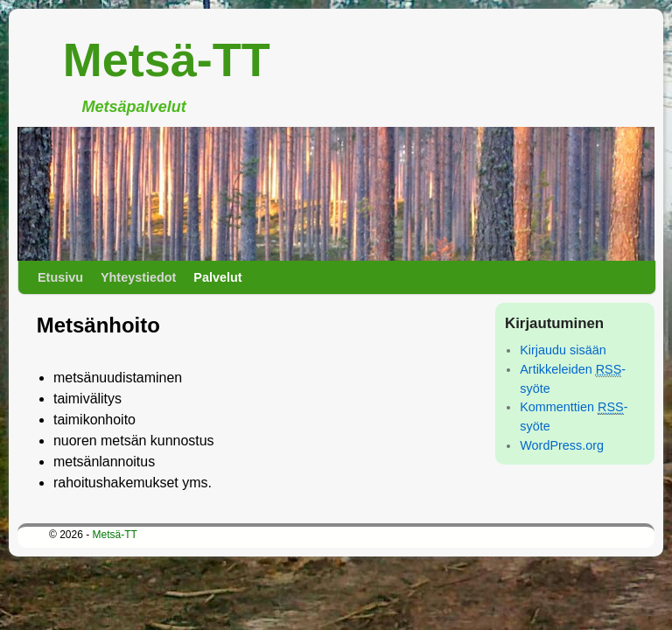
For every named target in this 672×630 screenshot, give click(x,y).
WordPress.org (562, 445)
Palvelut (217, 277)
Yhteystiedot (138, 277)
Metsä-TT (167, 59)
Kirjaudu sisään (563, 350)
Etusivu (60, 277)
